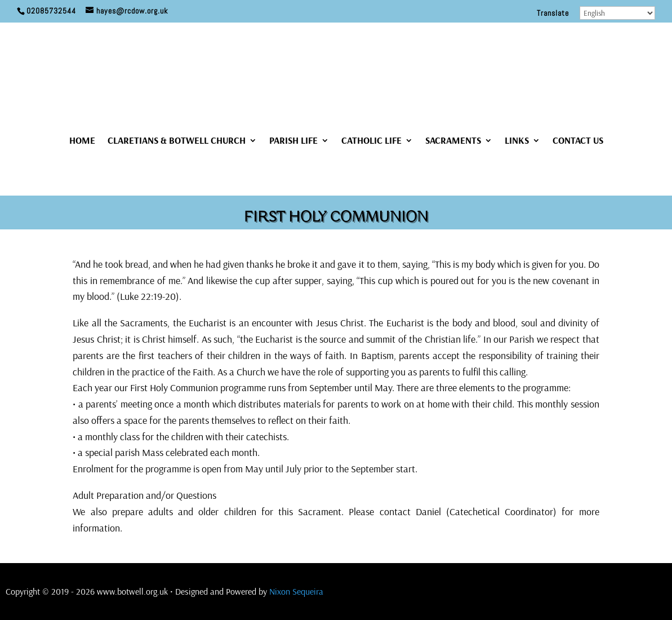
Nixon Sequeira (296, 591)
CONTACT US (578, 141)
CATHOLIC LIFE (371, 141)
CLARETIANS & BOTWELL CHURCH (177, 141)
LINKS (517, 141)
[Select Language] (617, 13)
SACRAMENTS (453, 141)
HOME (82, 141)
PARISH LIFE (293, 141)
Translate (553, 14)
